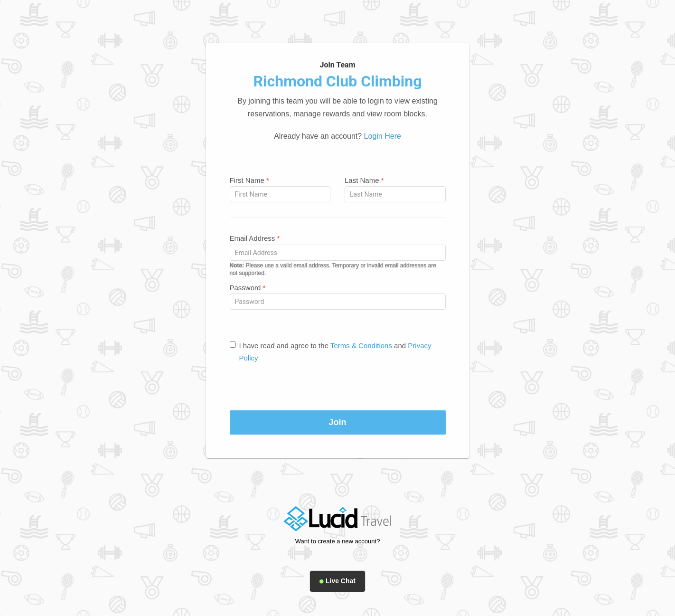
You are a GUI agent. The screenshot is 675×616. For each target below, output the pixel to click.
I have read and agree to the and (331, 352)
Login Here (383, 136)
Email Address (255, 238)
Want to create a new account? (338, 541)
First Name (249, 180)
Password (248, 288)
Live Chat (337, 581)
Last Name (364, 180)
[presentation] (337, 387)
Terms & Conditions (361, 346)
